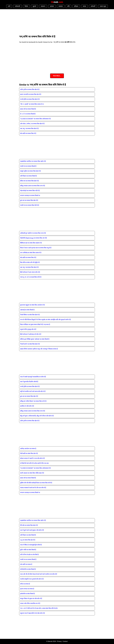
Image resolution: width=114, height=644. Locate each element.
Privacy (59, 641)
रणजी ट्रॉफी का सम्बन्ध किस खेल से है (30, 99)
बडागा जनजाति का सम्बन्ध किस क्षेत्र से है (31, 94)
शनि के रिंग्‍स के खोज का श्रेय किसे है (29, 555)
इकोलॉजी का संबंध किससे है (27, 594)
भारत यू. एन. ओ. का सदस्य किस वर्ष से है (31, 277)
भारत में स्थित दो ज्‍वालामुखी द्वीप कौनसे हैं (31, 545)
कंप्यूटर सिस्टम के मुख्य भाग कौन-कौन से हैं (31, 599)
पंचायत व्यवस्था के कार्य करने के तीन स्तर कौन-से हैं (33, 488)
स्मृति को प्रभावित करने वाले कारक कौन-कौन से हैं (33, 391)
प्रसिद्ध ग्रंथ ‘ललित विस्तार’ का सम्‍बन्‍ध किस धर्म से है (33, 401)
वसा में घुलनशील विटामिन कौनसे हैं (29, 382)
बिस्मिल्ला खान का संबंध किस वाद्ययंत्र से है (31, 243)
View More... (57, 76)
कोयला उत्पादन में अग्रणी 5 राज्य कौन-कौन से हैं (32, 458)
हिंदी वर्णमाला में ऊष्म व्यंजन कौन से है (30, 272)
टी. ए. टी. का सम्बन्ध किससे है (28, 114)
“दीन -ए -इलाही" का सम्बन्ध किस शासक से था (32, 104)
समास (84, 6)
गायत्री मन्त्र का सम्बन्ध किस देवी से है (30, 205)
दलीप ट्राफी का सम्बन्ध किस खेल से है (30, 89)
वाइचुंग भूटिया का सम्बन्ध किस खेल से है (30, 171)
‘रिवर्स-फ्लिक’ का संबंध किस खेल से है (30, 315)
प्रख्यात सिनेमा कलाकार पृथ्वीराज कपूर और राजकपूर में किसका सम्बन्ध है (39, 349)
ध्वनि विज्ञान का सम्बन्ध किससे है (28, 176)
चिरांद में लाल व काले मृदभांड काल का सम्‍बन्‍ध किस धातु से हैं (36, 248)
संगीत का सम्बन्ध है (25, 584)
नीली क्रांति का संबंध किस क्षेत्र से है (29, 453)
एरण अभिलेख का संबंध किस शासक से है (31, 253)
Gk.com (57, 2)
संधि (68, 6)
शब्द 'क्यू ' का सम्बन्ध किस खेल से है (29, 129)
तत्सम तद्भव (103, 6)
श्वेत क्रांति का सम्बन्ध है (26, 564)
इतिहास (76, 6)
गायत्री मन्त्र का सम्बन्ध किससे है (28, 166)
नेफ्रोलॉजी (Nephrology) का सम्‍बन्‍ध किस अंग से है (33, 238)
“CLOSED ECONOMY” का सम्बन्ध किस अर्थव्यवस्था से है (35, 119)
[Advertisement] (33, 22)
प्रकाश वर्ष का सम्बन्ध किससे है (28, 109)
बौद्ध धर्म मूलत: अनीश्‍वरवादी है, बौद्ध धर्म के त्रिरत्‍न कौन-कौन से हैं (37, 416)
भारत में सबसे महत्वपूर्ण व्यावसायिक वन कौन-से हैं (33, 377)
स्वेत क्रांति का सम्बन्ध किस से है (28, 133)
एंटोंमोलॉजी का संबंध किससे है (28, 569)
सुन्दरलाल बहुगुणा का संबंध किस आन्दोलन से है (32, 305)
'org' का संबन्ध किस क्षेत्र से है (28, 540)
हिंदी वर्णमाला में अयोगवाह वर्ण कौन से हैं (31, 334)
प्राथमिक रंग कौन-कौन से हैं (27, 406)
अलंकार (52, 6)
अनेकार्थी (93, 6)
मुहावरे (34, 6)
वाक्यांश (61, 6)
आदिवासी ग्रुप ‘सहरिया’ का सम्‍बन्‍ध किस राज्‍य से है (33, 233)
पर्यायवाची (17, 6)
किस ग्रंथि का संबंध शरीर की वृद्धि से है (30, 262)
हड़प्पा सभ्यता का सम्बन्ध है (27, 589)
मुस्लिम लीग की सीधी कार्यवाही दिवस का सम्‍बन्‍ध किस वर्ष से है (36, 483)
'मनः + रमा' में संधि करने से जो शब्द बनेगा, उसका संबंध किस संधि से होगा (39, 608)
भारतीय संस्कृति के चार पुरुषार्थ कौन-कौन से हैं (32, 579)
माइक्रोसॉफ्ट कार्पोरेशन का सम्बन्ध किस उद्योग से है (33, 161)
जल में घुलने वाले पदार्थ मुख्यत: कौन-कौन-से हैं (32, 530)
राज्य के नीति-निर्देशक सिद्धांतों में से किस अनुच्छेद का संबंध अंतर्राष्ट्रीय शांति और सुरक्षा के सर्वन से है (45, 320)
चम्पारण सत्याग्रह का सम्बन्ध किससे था (30, 195)
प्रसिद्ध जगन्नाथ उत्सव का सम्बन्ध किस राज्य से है (33, 186)
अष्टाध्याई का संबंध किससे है (27, 310)
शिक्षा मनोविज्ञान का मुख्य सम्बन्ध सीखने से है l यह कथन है (35, 324)
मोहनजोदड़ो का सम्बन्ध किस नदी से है (30, 191)
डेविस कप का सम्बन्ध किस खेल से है (29, 181)
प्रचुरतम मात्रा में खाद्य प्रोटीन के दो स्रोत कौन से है (32, 613)
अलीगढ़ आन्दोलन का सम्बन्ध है (28, 449)
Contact (65, 641)
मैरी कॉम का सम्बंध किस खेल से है (29, 525)
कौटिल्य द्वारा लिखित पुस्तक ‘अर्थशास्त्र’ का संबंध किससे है (35, 339)
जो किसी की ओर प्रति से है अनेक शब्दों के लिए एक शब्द (34, 463)
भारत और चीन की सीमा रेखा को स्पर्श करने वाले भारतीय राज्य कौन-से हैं (39, 574)
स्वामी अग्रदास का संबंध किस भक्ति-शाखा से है (32, 473)
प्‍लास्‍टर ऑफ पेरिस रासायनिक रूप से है (30, 603)
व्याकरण (43, 6)
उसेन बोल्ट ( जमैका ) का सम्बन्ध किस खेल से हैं (32, 124)
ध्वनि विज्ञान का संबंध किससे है (28, 535)
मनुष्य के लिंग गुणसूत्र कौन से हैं (28, 329)
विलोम (26, 6)
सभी (9, 6)
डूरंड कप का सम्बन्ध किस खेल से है (29, 200)
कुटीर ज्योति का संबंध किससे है (28, 550)
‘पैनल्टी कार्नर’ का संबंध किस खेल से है (30, 344)
